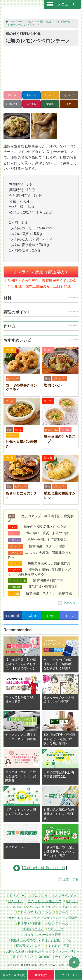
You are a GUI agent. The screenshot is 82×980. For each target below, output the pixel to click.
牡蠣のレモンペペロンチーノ (24, 25)
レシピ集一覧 (63, 22)
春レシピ (12, 95)
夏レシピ (31, 95)
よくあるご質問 (59, 946)
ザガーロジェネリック (24, 918)
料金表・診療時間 (30, 924)
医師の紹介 (37, 951)
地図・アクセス (57, 924)
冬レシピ (69, 95)
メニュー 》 (61, 4)
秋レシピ (50, 95)
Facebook (13, 616)
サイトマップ (64, 957)
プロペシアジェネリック (35, 912)
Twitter (32, 616)
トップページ (16, 22)
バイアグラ (15, 901)
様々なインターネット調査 (43, 935)
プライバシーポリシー (64, 951)
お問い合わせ (15, 951)
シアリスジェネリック (41, 907)
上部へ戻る (71, 603)
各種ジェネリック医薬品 (60, 918)
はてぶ (69, 616)
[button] (17, 126)
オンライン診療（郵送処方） (41, 272)
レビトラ (72, 901)
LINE (50, 616)
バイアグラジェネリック (44, 901)
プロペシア (69, 907)
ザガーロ (62, 912)
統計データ (56, 929)
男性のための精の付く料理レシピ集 (35, 940)
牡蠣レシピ (12, 104)
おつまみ (31, 104)
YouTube (44, 957)
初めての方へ (41, 896)
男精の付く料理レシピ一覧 (44, 868)
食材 (69, 104)
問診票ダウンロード (30, 946)
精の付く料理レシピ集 (40, 22)
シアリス (15, 907)
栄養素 (50, 104)
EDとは (70, 940)
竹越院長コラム (33, 929)
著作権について (23, 957)
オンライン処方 (66, 896)
